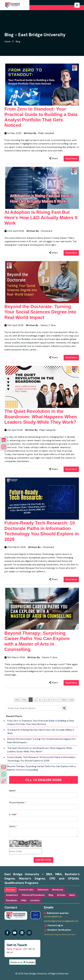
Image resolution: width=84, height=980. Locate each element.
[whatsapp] (4, 774)
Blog (18, 41)
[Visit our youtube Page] (15, 933)
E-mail (13, 814)
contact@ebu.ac (53, 917)
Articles (61, 895)
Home (8, 41)
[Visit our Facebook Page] (7, 933)
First (17, 700)
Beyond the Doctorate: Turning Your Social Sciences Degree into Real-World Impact (40, 312)
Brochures (58, 890)
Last (71, 700)
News (72, 895)
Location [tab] (35, 900)
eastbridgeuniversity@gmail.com (61, 921)
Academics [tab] (12, 895)
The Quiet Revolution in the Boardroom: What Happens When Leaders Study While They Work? (41, 417)
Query (13, 826)
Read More (71, 159)
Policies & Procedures (33, 895)
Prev (25, 700)
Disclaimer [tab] (12, 900)
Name (13, 791)
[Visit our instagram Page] (22, 933)
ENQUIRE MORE (43, 860)
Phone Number (18, 802)
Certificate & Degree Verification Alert (60, 935)
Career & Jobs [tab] (26, 890)
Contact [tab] (10, 890)
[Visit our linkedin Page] (29, 933)
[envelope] (4, 767)
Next (64, 700)
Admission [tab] (43, 890)
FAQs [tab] (24, 900)
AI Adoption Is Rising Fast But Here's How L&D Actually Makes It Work (41, 218)
